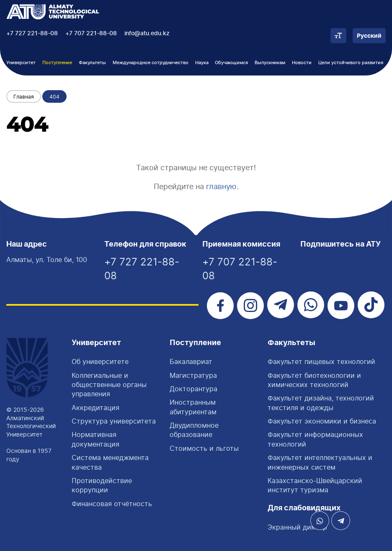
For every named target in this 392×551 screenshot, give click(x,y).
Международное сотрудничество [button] (151, 63)
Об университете (100, 361)
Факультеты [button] (92, 63)
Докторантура (193, 389)
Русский (369, 36)
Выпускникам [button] (270, 63)
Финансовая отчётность (112, 504)
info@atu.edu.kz (147, 34)
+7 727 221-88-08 (32, 34)
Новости (302, 63)
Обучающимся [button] (231, 63)
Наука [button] (202, 63)
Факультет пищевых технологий (321, 361)
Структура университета (114, 421)
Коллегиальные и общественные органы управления (109, 385)
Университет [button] (21, 63)
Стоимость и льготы (204, 448)
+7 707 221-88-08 (91, 34)
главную (221, 186)
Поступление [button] (57, 63)
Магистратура (193, 375)
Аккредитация (95, 408)
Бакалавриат (191, 361)
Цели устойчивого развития (351, 63)
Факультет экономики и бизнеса (322, 421)
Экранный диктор (297, 527)
